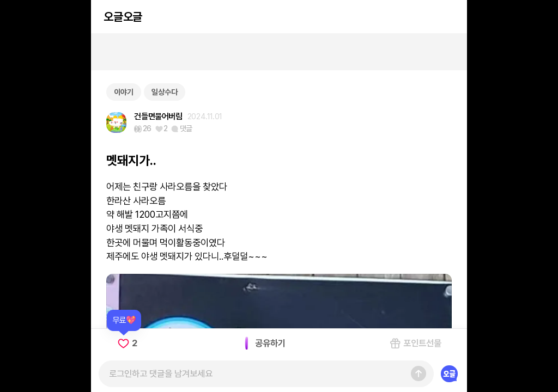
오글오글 (123, 17)
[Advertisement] (279, 52)
